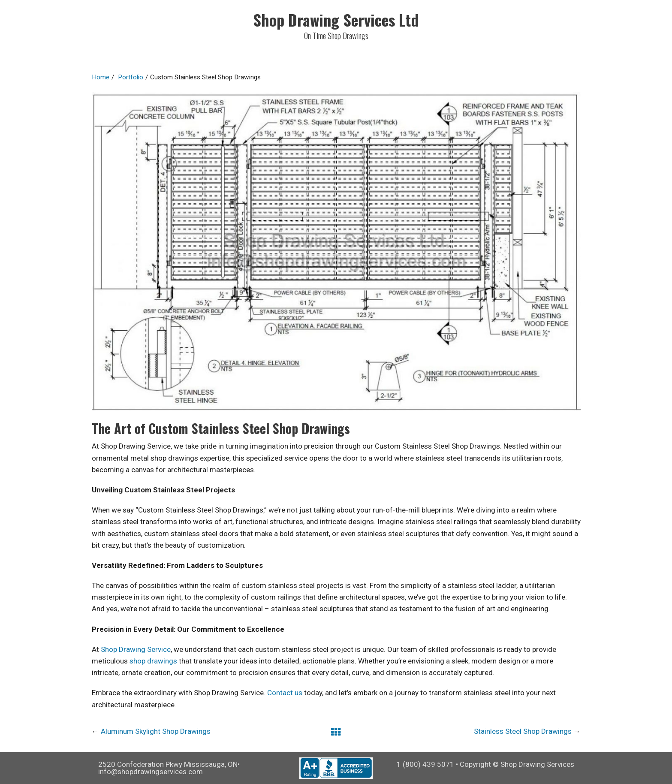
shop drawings (153, 661)
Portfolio (131, 77)
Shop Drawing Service (136, 649)
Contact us (285, 693)
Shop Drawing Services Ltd (336, 20)
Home (101, 77)
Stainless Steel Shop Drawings (523, 731)
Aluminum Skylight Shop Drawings (156, 731)
